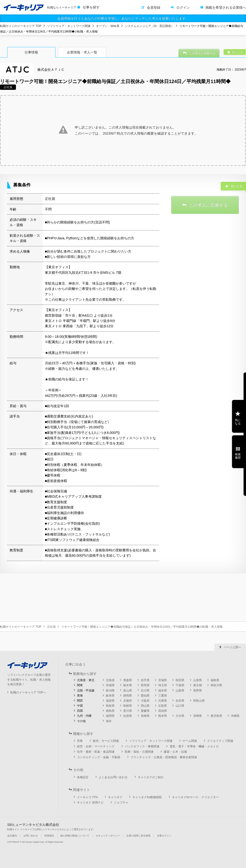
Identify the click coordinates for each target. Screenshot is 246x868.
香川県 (128, 711)
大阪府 (145, 701)
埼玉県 (163, 685)
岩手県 (145, 680)
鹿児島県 (216, 716)
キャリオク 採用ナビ (90, 803)
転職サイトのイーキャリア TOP (21, 26)
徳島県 (110, 711)
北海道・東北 (86, 680)
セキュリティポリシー (108, 836)
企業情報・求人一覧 (82, 52)
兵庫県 (163, 701)
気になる (238, 422)
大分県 (180, 716)
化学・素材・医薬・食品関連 (96, 752)
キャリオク (115, 797)
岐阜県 (110, 696)
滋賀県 (110, 701)
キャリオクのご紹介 (151, 777)
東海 (80, 696)
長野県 (198, 691)
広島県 (163, 706)
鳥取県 (110, 706)
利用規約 (49, 836)
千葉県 (180, 685)
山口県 (180, 706)
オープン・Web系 (108, 26)
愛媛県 (145, 711)
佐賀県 (128, 716)
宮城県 (163, 680)
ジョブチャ (121, 803)
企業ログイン (164, 836)
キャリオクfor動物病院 (147, 797)
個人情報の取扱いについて (75, 836)
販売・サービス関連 (106, 741)
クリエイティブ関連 (220, 741)
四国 (80, 711)
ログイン (183, 7)
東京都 (198, 685)
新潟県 (110, 691)
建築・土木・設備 (175, 752)
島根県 (128, 706)
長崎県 (145, 716)
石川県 (145, 691)
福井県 (163, 691)
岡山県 (145, 706)
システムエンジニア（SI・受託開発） (149, 26)
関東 (80, 685)
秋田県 (180, 680)
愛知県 (145, 696)
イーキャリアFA (87, 797)
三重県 (163, 696)
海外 (109, 721)
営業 (80, 741)
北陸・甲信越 (86, 691)
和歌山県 (199, 701)
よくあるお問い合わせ (113, 777)
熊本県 (163, 716)
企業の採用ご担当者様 (138, 836)
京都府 (128, 701)
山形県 (198, 680)
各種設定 (83, 777)
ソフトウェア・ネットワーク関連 (69, 26)
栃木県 (128, 685)
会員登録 (154, 7)
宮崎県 (198, 716)
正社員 (51, 627)
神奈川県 (216, 685)
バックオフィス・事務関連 (142, 746)
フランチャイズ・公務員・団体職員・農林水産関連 (164, 757)
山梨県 (180, 691)
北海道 (110, 680)
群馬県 (145, 685)
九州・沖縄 (84, 716)
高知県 (163, 711)
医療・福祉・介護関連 (139, 752)
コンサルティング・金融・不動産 (99, 757)
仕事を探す (91, 7)
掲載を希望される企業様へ (226, 7)
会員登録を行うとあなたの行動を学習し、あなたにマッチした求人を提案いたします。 (123, 18)
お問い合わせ (31, 836)
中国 (80, 706)
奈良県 (180, 701)
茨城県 (110, 685)
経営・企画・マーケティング (96, 746)
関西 (80, 701)
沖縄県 (235, 716)
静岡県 (128, 696)
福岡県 (110, 716)
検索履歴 (238, 456)
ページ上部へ (232, 647)
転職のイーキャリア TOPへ (28, 692)
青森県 (128, 680)
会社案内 (12, 836)
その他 (81, 721)
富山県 (128, 691)
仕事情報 (31, 52)
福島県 (215, 680)
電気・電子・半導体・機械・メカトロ (194, 746)
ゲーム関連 (190, 741)
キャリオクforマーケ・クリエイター (195, 797)
